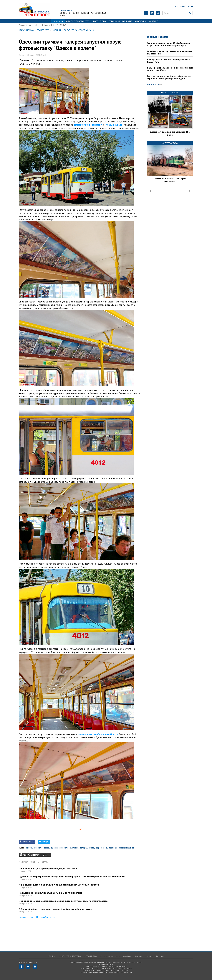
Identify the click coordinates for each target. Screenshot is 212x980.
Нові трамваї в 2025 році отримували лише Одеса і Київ (169, 61)
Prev (150, 191)
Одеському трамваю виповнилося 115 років (170, 133)
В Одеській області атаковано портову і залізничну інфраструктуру (55, 909)
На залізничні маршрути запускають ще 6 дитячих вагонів (50, 893)
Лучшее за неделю (170, 93)
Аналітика (140, 21)
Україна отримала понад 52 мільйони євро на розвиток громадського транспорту (168, 44)
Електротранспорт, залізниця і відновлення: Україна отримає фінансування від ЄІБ (169, 77)
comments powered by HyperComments (37, 917)
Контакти (154, 21)
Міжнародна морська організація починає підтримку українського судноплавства (63, 901)
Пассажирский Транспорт (88, 125)
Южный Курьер (114, 125)
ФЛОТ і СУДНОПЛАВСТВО (78, 21)
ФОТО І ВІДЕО (99, 21)
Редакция (160, 956)
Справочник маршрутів (120, 21)
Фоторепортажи (170, 143)
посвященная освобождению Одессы (98, 734)
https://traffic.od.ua (35, 10)
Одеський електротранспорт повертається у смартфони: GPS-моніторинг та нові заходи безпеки (72, 877)
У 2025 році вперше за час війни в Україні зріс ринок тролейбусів (170, 69)
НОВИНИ (58, 21)
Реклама (149, 956)
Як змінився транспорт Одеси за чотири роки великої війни (170, 52)
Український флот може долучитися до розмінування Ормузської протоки (59, 885)
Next (189, 191)
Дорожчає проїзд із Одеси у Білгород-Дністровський (48, 868)
